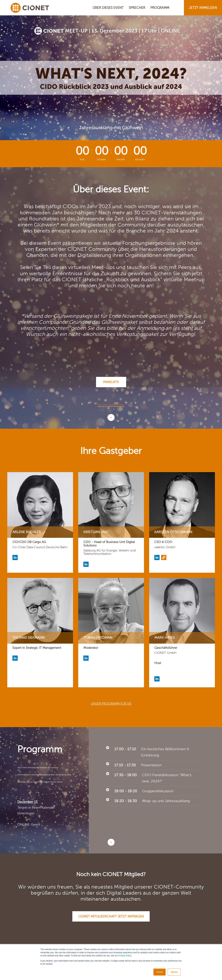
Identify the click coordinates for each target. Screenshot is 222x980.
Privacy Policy (125, 956)
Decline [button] (174, 972)
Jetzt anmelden (111, 405)
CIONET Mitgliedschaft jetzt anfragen (111, 916)
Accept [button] (160, 972)
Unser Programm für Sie (111, 704)
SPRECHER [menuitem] (137, 8)
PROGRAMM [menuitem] (160, 8)
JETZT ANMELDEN (203, 8)
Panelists (111, 382)
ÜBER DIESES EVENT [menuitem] (108, 8)
